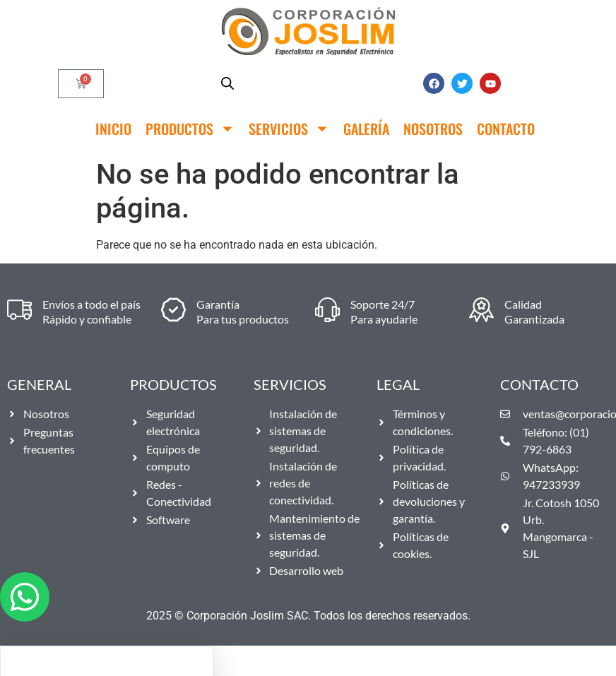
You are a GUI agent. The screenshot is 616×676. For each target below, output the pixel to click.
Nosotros (433, 129)
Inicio (113, 129)
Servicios (289, 129)
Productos (190, 129)
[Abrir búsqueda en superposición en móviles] (227, 83)
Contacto (506, 129)
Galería (366, 129)
